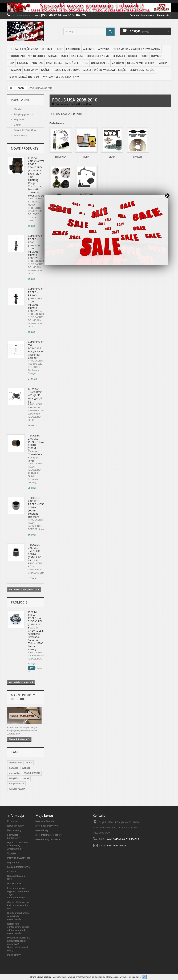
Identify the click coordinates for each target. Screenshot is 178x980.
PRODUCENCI (17, 56)
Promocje (19, 602)
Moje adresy (42, 830)
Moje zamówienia (45, 821)
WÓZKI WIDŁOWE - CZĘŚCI (110, 70)
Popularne (20, 100)
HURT (59, 49)
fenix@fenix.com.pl (116, 846)
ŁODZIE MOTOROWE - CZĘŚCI (73, 70)
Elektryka (61, 157)
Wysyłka (104, 49)
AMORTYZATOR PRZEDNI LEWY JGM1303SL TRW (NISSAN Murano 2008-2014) (38, 247)
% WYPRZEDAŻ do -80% (24, 77)
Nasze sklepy (20, 135)
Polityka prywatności (24, 114)
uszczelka (14, 773)
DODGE (133, 56)
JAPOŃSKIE (72, 63)
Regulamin (19, 120)
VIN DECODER (37, 56)
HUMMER (157, 56)
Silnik (112, 157)
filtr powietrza (16, 784)
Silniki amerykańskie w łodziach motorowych (18, 916)
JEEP (11, 63)
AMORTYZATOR (18, 789)
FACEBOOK (73, 49)
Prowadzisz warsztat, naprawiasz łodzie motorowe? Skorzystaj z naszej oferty (19, 944)
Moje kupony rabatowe (48, 839)
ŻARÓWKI (118, 63)
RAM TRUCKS (54, 63)
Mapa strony (14, 955)
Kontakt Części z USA (24, 49)
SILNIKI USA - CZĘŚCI (142, 70)
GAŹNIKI (46, 70)
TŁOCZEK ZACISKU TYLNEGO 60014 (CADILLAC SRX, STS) (34, 552)
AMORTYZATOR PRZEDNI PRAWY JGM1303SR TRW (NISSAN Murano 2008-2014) (38, 300)
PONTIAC (37, 63)
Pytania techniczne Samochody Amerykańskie (17, 846)
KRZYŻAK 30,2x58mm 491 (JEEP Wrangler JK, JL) (35, 395)
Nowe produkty (25, 148)
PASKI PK (163, 63)
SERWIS (53, 56)
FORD (144, 56)
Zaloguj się (163, 15)
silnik (29, 763)
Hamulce (138, 157)
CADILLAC (77, 56)
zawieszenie (15, 763)
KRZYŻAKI (15, 70)
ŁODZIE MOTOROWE (19, 867)
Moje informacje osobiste (49, 835)
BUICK (64, 56)
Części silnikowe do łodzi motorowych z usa (18, 905)
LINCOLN (23, 63)
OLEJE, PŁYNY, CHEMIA (141, 63)
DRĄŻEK (14, 778)
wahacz (26, 768)
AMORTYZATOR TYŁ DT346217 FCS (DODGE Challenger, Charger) (38, 350)
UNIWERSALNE (100, 63)
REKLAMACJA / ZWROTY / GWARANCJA (136, 49)
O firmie (47, 49)
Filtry (86, 157)
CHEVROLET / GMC (98, 56)
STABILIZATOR (32, 773)
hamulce (14, 768)
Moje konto (44, 816)
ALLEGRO (89, 49)
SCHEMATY (31, 70)
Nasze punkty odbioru (23, 697)
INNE (85, 63)
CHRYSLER (119, 56)
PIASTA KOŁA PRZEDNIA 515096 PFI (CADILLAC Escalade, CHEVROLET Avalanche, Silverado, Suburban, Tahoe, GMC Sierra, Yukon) (36, 631)
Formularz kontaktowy (142, 15)
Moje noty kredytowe (47, 826)
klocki (26, 778)
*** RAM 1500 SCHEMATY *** (61, 77)
